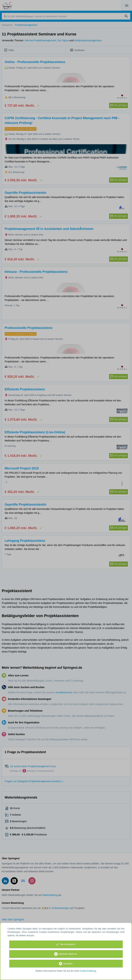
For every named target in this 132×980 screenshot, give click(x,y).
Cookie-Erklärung (88, 971)
